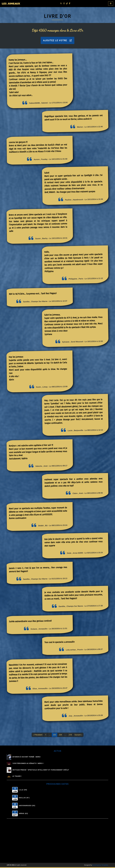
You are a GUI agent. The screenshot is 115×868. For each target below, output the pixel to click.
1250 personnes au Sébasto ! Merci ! (28, 764)
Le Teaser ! (17, 777)
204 (60, 736)
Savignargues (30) (27, 806)
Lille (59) (23, 791)
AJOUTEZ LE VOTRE (58, 41)
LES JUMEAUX (13, 4)
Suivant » (78, 736)
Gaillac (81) (24, 799)
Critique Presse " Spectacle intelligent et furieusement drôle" (41, 771)
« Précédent (38, 736)
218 (70, 736)
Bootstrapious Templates (100, 866)
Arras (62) (23, 814)
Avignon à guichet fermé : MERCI (27, 758)
